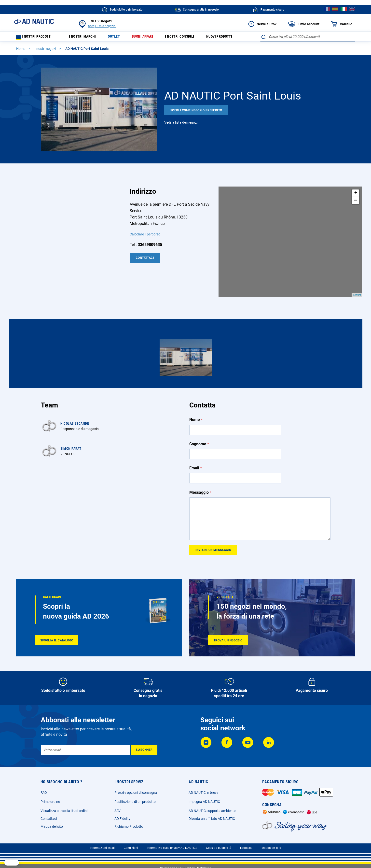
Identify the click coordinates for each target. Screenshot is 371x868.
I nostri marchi (86, 38)
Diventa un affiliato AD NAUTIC (212, 819)
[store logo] (34, 21)
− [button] (356, 203)
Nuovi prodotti (235, 38)
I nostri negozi (46, 51)
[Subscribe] (144, 750)
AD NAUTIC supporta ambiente (212, 811)
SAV (117, 811)
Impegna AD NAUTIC (204, 802)
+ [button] (356, 195)
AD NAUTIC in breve (203, 793)
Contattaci (145, 260)
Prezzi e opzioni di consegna (136, 793)
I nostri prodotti (37, 38)
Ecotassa (246, 848)
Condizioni (131, 848)
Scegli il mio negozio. (102, 26)
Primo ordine (50, 802)
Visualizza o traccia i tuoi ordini (64, 811)
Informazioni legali (102, 848)
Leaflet (357, 297)
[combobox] (308, 37)
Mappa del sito (52, 826)
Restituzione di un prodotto (135, 802)
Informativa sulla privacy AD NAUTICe (172, 848)
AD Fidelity (122, 819)
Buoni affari (151, 38)
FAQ (44, 793)
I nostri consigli (192, 38)
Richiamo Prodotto (129, 826)
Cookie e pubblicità (219, 848)
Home (21, 51)
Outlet (120, 38)
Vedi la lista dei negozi (181, 125)
